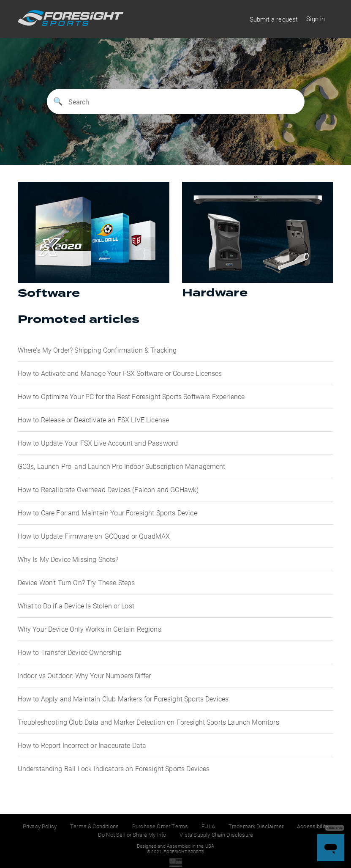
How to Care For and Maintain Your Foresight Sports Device (107, 513)
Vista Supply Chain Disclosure (216, 835)
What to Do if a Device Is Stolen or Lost (76, 606)
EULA (208, 826)
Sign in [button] (316, 19)
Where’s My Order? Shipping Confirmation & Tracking (97, 350)
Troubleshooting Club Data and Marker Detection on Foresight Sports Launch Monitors (148, 722)
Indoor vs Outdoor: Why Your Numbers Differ (84, 675)
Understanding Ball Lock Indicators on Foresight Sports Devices (114, 768)
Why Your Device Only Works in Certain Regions (90, 629)
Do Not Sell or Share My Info (132, 835)
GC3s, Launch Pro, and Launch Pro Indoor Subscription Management (122, 466)
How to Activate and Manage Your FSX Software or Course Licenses (120, 373)
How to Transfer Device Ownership (70, 652)
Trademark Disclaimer (256, 826)
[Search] (176, 101)
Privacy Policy (40, 826)
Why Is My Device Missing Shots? (68, 559)
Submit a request (274, 19)
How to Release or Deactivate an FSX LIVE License (94, 420)
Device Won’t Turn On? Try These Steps (76, 582)
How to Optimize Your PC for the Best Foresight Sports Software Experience (131, 396)
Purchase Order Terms (160, 826)
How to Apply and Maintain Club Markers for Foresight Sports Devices (123, 699)
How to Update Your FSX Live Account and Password (98, 443)
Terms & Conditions (94, 826)
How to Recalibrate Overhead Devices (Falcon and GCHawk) (108, 489)
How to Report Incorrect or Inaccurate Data (82, 745)
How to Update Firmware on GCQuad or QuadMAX (94, 536)
